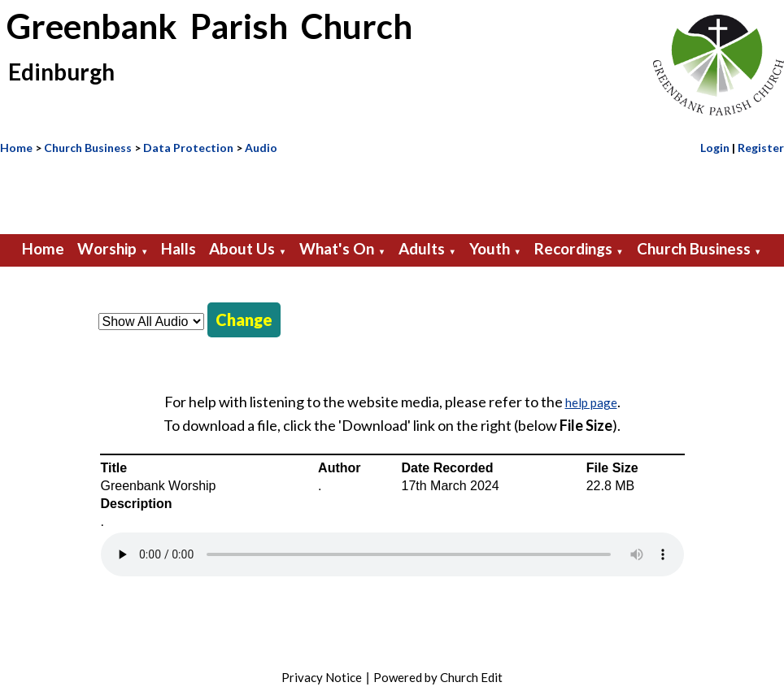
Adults (422, 248)
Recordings (573, 248)
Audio (261, 148)
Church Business (88, 148)
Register (761, 148)
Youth (490, 248)
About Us (242, 248)
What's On (337, 248)
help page (591, 402)
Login (715, 148)
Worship (107, 248)
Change (244, 319)
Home (16, 148)
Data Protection (188, 148)
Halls (179, 248)
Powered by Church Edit (438, 677)
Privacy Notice (322, 677)
